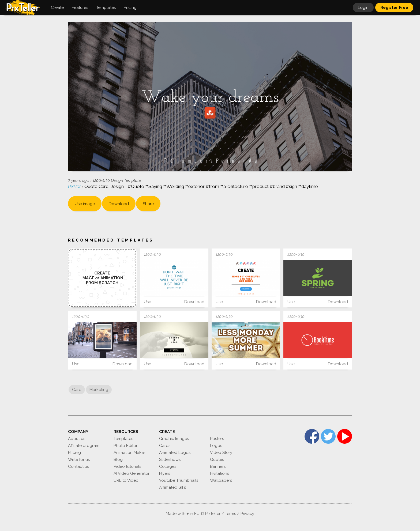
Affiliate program (84, 446)
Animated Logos (175, 453)
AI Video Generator (132, 473)
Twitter (328, 436)
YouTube (345, 436)
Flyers (165, 473)
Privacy (247, 514)
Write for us (79, 460)
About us (77, 439)
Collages (168, 466)
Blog (118, 460)
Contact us (78, 466)
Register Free (394, 7)
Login (363, 7)
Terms (230, 514)
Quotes (217, 460)
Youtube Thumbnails (179, 480)
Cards (165, 446)
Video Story (221, 453)
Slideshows (170, 460)
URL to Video (126, 480)
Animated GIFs (172, 487)
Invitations (220, 473)
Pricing (74, 453)
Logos (216, 446)
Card (77, 390)
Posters (217, 439)
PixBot (75, 186)
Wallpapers (221, 480)
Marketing (99, 390)
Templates (123, 439)
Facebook (312, 436)
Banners (218, 466)
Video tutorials (127, 466)
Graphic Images (174, 439)
